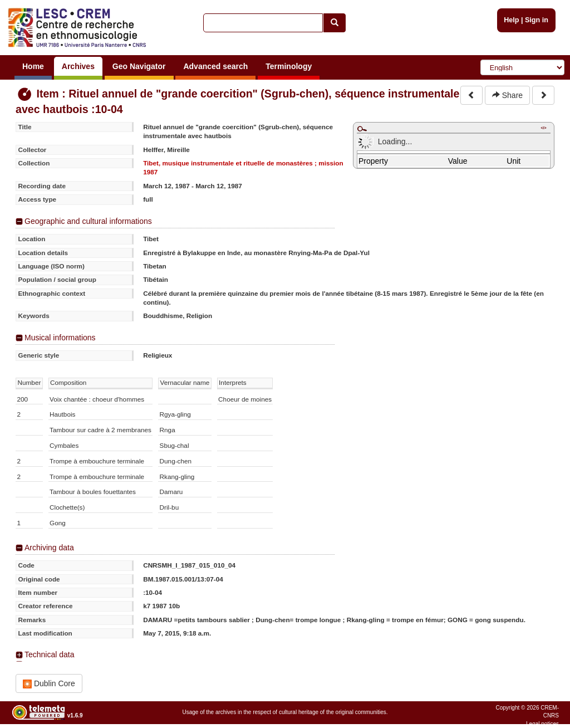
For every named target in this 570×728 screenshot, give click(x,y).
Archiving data (49, 548)
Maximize (362, 129)
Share (507, 95)
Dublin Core (49, 684)
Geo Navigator (139, 66)
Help (511, 20)
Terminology (289, 66)
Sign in (537, 20)
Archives (78, 66)
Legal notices (542, 724)
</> (543, 128)
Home (33, 66)
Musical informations (60, 338)
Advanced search (215, 66)
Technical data (50, 654)
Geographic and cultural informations (88, 221)
